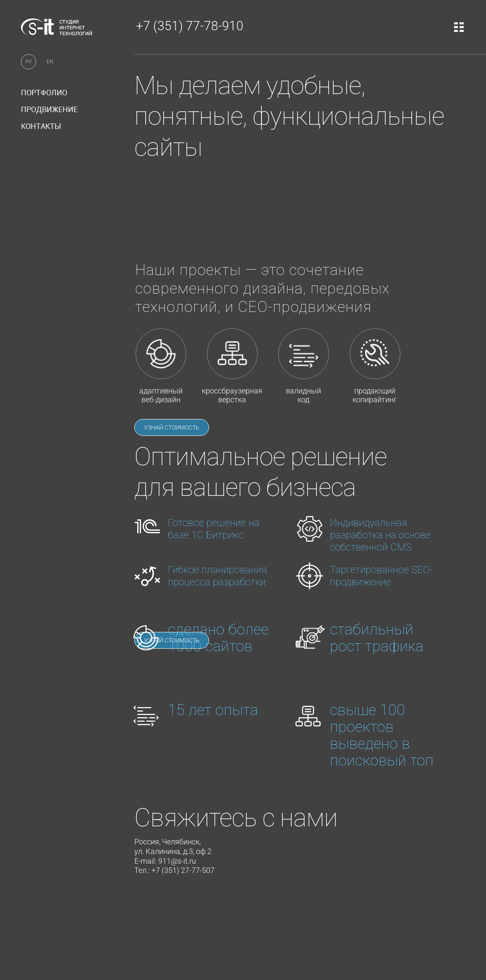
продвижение (49, 109)
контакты (41, 126)
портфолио (44, 92)
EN (50, 62)
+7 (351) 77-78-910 (190, 26)
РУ (29, 62)
